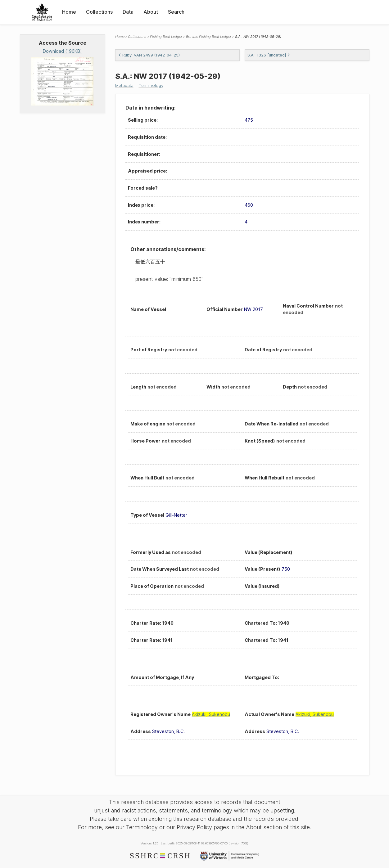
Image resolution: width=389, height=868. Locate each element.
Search (176, 12)
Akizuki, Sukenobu (211, 714)
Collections (99, 12)
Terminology (154, 85)
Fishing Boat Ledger (166, 37)
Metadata (125, 85)
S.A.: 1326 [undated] (269, 55)
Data (128, 12)
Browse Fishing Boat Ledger (209, 37)
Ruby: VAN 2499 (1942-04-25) (149, 55)
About (151, 12)
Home (69, 12)
